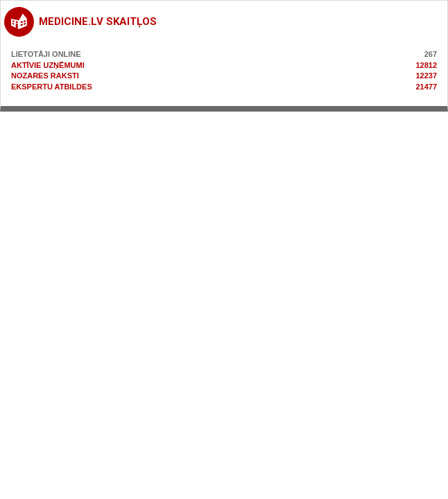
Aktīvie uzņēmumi (48, 65)
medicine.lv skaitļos (98, 21)
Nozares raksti (45, 76)
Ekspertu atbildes (52, 87)
